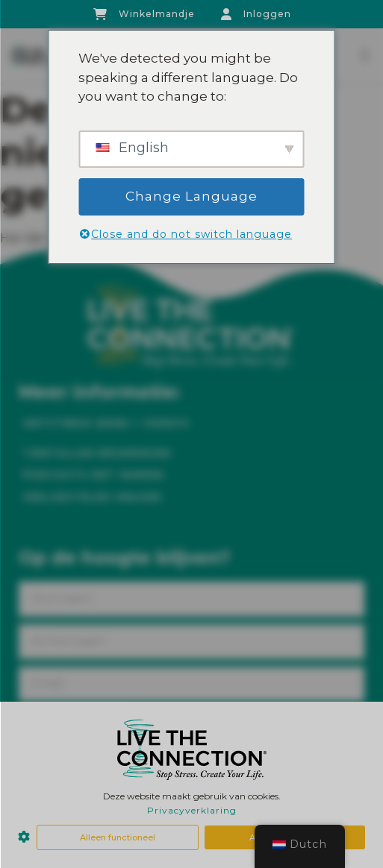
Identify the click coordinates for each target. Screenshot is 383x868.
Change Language (191, 196)
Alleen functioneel (118, 837)
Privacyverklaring (192, 810)
